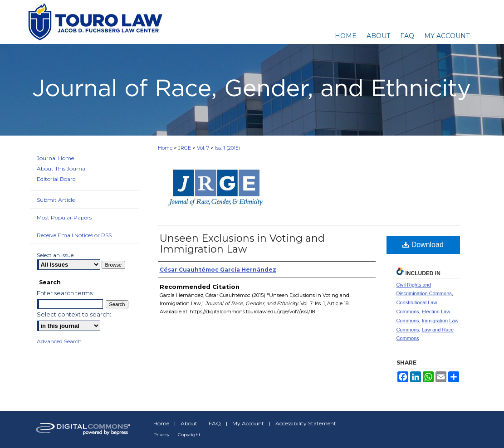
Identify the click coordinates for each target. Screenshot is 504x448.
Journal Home (55, 158)
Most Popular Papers (64, 217)
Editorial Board (56, 179)
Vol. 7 (203, 148)
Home (165, 148)
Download (423, 245)
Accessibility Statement (306, 423)
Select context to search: (74, 314)
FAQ (215, 423)
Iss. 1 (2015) (228, 148)
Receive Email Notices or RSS (74, 235)
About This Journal (62, 168)
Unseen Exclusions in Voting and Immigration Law (242, 244)
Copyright (189, 435)
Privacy (161, 435)
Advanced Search (59, 341)
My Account (248, 423)
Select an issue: (56, 255)
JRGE (185, 148)
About (189, 423)
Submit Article (56, 200)
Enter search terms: (65, 293)
